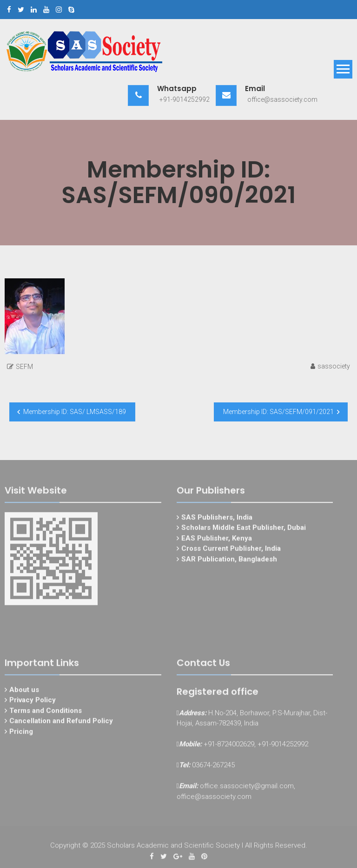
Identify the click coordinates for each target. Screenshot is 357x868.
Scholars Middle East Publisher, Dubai (244, 530)
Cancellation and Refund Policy (61, 723)
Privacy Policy (33, 702)
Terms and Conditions (46, 713)
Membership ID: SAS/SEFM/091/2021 (278, 412)
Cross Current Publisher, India (231, 551)
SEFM (24, 367)
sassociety (334, 366)
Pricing (21, 734)
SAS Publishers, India (217, 519)
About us (24, 692)
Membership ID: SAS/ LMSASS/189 (75, 412)
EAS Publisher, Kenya (217, 540)
